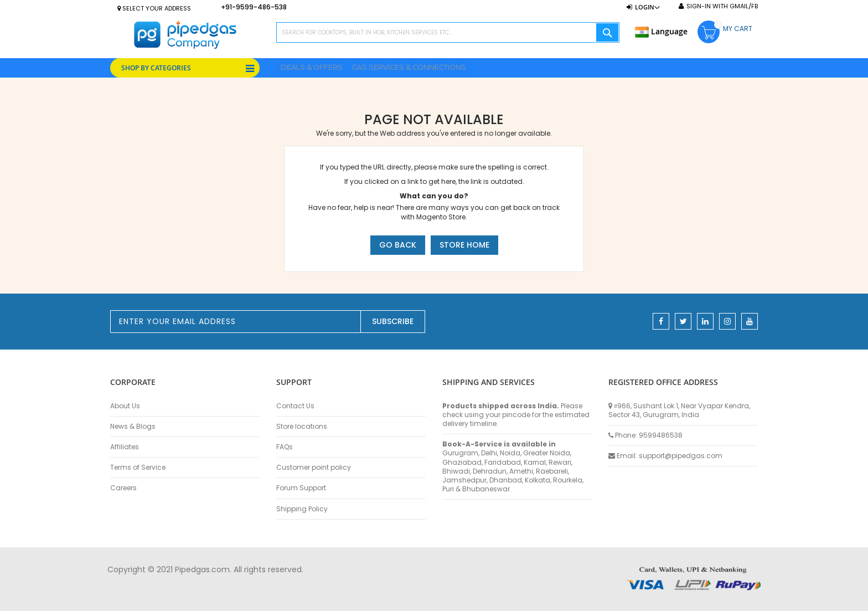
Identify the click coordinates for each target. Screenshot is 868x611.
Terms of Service (138, 468)
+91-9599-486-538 (254, 7)
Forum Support (301, 488)
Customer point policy (314, 468)
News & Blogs (133, 427)
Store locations (302, 427)
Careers (123, 488)
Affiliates (125, 447)
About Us (125, 406)
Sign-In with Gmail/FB (722, 6)
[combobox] (448, 32)
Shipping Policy (302, 509)
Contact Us (295, 406)
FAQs (285, 447)
